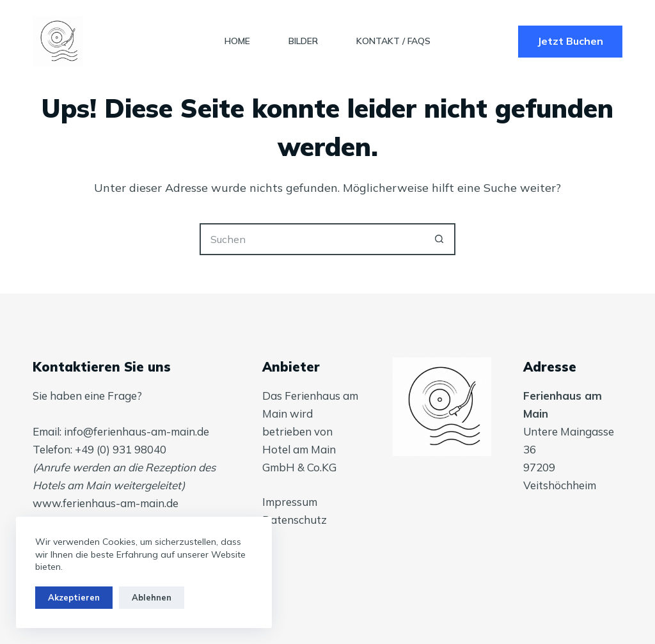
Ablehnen (152, 597)
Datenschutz (295, 520)
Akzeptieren (74, 597)
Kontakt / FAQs (393, 41)
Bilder (303, 41)
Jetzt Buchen (570, 41)
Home (237, 41)
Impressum (290, 502)
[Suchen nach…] (312, 239)
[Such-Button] (439, 239)
